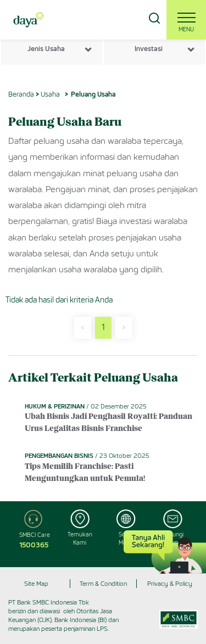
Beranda (21, 94)
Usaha (50, 94)
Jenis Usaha (46, 49)
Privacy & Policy (170, 584)
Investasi (149, 49)
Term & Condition (103, 584)
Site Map (36, 584)
